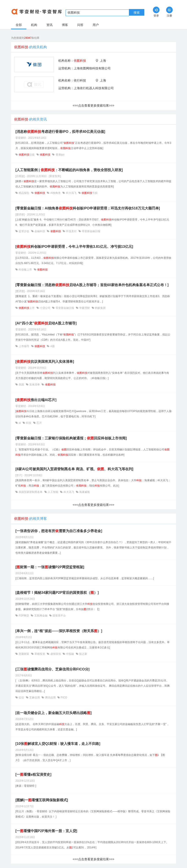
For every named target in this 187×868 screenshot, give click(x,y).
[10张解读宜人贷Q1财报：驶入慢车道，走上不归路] (58, 744)
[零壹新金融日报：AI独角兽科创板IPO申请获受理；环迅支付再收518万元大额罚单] (88, 208)
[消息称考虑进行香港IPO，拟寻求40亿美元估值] (60, 132)
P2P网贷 (24, 616)
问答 (80, 25)
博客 (65, 25)
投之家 (83, 654)
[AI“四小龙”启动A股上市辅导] (46, 323)
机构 (34, 25)
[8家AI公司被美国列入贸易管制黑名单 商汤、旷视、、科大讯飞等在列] (74, 469)
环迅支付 (71, 231)
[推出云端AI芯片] (36, 400)
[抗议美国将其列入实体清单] (45, 362)
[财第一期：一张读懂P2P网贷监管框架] (50, 567)
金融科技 (40, 231)
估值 (27, 155)
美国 (21, 385)
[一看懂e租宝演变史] (33, 775)
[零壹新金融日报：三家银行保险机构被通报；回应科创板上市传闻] (71, 438)
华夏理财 (85, 308)
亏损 (89, 193)
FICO (64, 698)
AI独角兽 (55, 193)
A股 (52, 346)
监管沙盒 (24, 231)
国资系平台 (59, 616)
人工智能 (53, 492)
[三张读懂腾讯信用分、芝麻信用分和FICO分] (52, 669)
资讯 (49, 25)
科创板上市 (25, 270)
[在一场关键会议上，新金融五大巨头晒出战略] (54, 713)
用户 (96, 25)
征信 (21, 698)
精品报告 (24, 193)
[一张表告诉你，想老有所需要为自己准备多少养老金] (59, 531)
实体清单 (35, 385)
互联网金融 (41, 616)
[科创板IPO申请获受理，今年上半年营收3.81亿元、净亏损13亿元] (74, 247)
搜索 (137, 13)
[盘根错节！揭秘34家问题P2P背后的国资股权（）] (57, 593)
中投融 (70, 654)
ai (20, 423)
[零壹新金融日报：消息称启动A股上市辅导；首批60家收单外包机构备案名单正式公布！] (92, 285)
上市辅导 (24, 346)
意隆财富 (24, 654)
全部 (19, 25)
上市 (27, 308)
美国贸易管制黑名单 (31, 492)
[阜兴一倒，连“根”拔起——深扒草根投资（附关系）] (59, 631)
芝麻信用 (35, 698)
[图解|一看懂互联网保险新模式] (42, 800)
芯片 (39, 423)
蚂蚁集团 (100, 308)
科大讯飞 (71, 193)
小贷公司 (45, 308)
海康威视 (84, 492)
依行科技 (80, 80)
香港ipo (60, 155)
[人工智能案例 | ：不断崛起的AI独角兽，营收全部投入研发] (69, 170)
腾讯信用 (50, 698)
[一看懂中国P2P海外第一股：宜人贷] (46, 831)
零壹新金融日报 (91, 231)
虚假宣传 (56, 654)
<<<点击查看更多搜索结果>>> (93, 105)
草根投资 (40, 654)
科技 (29, 423)
